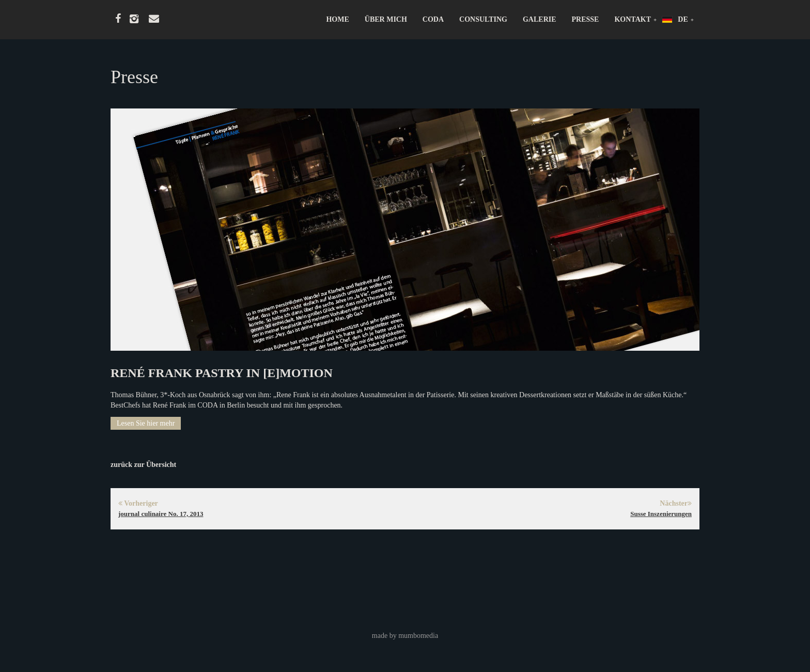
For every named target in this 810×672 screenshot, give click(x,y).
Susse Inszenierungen (661, 514)
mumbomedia (418, 636)
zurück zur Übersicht (143, 465)
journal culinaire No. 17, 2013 (161, 514)
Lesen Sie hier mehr (146, 423)
